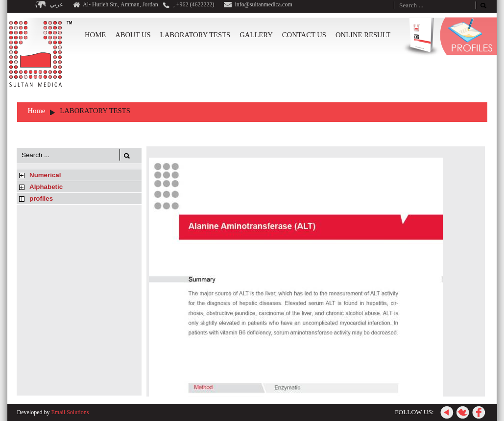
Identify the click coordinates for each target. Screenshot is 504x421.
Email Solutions (70, 412)
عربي (57, 4)
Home (37, 111)
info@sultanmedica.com (263, 4)
